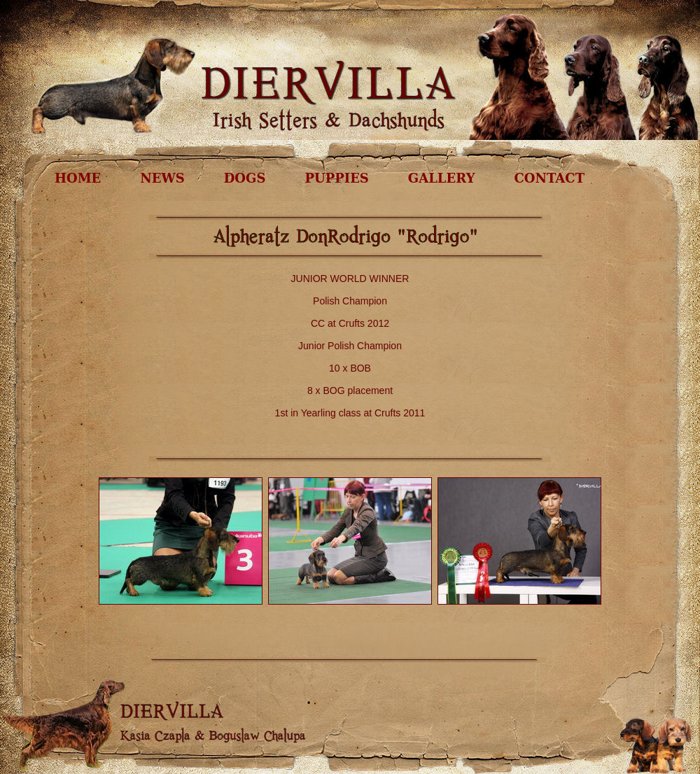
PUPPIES (336, 178)
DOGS (245, 178)
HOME (78, 178)
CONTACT (549, 178)
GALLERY (442, 178)
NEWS (162, 178)
